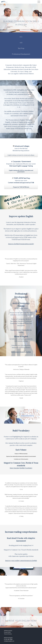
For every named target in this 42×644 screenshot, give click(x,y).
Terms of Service (8, 634)
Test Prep (21, 48)
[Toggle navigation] (39, 2)
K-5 (21, 37)
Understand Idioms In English (21, 352)
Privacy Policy (7, 632)
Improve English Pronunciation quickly (21, 244)
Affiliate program (8, 631)
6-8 (21, 43)
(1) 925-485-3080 (8, 639)
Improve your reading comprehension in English (21, 561)
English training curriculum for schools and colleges (21, 155)
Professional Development (21, 54)
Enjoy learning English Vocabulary (21, 468)
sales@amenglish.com (9, 641)
